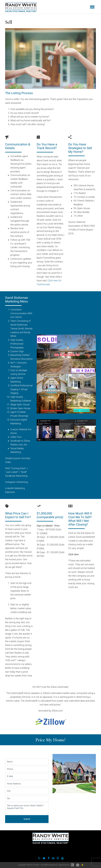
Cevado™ (37, 865)
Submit (27, 819)
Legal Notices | (64, 865)
